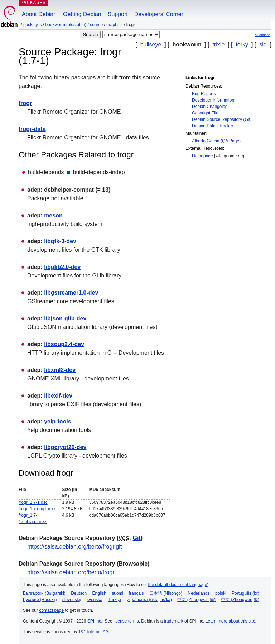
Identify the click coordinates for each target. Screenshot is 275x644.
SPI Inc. (95, 621)
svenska (95, 600)
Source (96, 25)
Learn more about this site (230, 621)
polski (221, 593)
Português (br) (245, 593)
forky (242, 45)
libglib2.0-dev (62, 267)
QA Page (231, 141)
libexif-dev (58, 396)
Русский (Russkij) (40, 600)
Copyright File (205, 113)
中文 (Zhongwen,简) (196, 600)
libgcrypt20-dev (65, 447)
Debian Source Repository (217, 119)
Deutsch (79, 593)
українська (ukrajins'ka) (149, 600)
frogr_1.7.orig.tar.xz (37, 509)
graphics (114, 25)
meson (53, 215)
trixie (219, 45)
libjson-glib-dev (65, 318)
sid (263, 45)
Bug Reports (204, 94)
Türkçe (114, 600)
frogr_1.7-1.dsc (33, 502)
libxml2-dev (60, 370)
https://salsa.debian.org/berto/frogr (71, 572)
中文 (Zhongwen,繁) (240, 600)
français (136, 593)
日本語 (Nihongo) (166, 593)
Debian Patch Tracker (213, 126)
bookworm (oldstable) (66, 25)
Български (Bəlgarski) (44, 593)
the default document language (178, 585)
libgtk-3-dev (60, 241)
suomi (117, 593)
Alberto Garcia (206, 141)
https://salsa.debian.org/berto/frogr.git (74, 547)
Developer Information (213, 100)
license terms (126, 621)
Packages (32, 25)
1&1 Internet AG (94, 632)
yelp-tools (58, 421)
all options (263, 35)
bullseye (151, 45)
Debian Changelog (210, 107)
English (99, 593)
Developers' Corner (159, 14)
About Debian (39, 14)
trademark (174, 621)
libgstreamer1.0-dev (71, 293)
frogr (25, 103)
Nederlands (199, 593)
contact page (51, 610)
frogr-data (32, 129)
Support (118, 14)
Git (247, 119)
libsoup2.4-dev (64, 344)
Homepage (202, 156)
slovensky (72, 600)
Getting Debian (82, 14)
